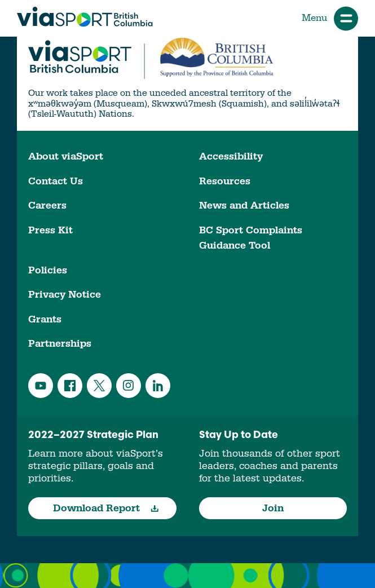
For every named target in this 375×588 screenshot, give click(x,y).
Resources (225, 181)
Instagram (129, 386)
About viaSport (66, 156)
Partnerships (60, 344)
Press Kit (50, 230)
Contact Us (56, 181)
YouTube (41, 386)
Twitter (99, 386)
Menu (330, 18)
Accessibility (231, 156)
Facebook (70, 386)
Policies (48, 270)
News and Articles (244, 205)
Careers (47, 205)
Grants (45, 319)
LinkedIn (158, 386)
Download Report (106, 508)
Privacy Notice (65, 295)
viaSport (85, 17)
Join (273, 508)
